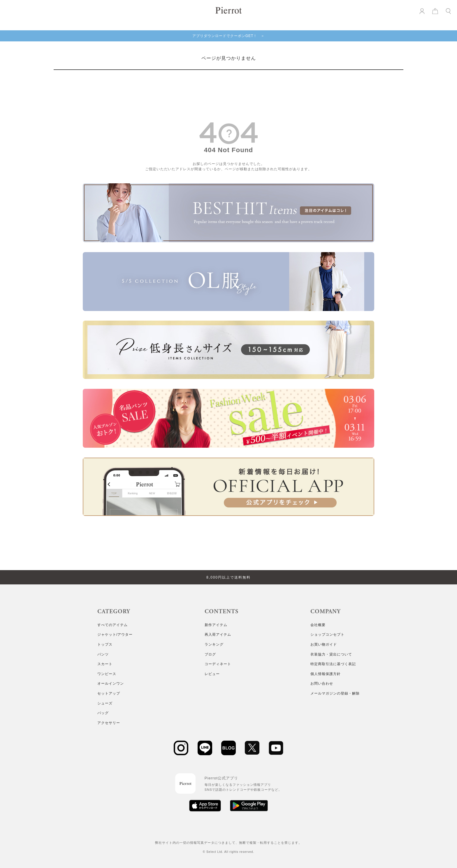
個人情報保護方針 (326, 674)
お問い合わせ (322, 683)
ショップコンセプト (327, 635)
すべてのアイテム (113, 625)
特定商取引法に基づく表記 (333, 664)
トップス (105, 644)
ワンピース (107, 674)
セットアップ (109, 693)
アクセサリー (109, 723)
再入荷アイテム (218, 635)
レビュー (212, 674)
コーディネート (218, 664)
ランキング (214, 644)
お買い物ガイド (324, 644)
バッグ (103, 713)
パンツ (103, 654)
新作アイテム (216, 625)
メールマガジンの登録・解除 (335, 693)
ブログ (210, 654)
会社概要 (318, 625)
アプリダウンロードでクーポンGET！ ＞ (229, 36)
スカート (105, 664)
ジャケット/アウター (115, 635)
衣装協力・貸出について (331, 654)
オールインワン (111, 683)
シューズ (105, 703)
